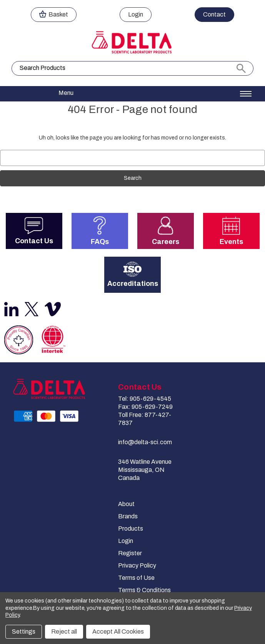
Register (130, 553)
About (126, 504)
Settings (24, 632)
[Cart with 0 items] (54, 15)
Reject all (64, 632)
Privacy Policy (137, 565)
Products (131, 529)
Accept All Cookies (118, 632)
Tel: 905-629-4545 (145, 399)
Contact (214, 14)
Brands (128, 516)
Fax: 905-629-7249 (145, 407)
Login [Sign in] (136, 14)
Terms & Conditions (144, 590)
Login (126, 541)
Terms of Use (136, 578)
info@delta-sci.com (145, 442)
